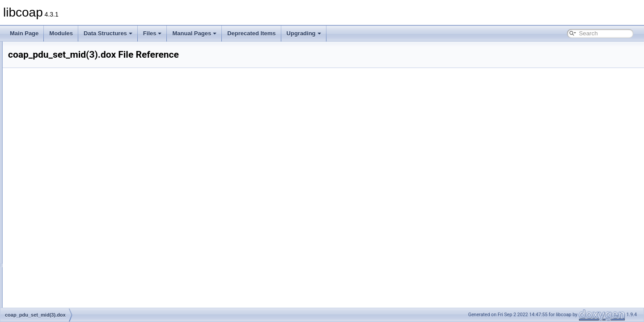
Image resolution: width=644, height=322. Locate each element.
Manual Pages (194, 33)
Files (153, 33)
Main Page (24, 33)
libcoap (17, 49)
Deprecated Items (251, 33)
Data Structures (108, 33)
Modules (61, 33)
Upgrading (304, 33)
